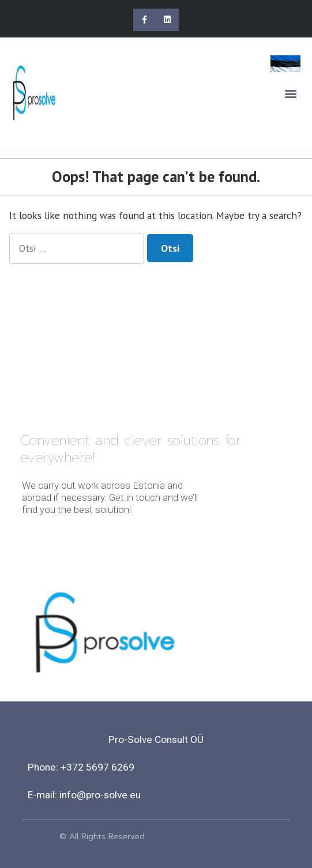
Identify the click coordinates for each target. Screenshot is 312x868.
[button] (291, 93)
